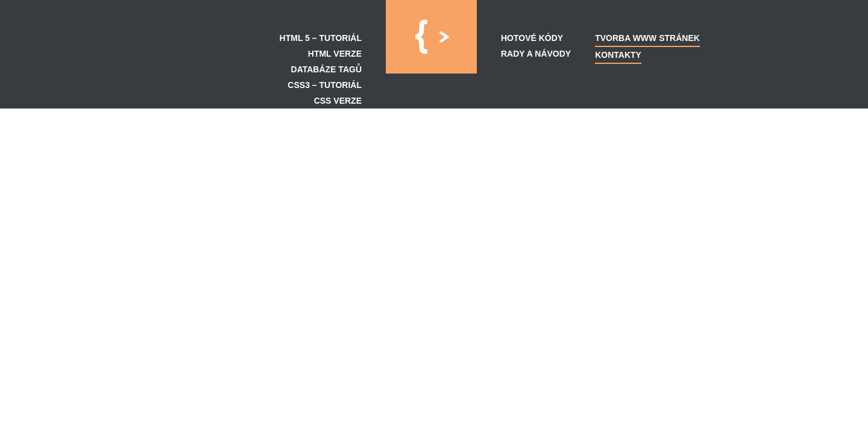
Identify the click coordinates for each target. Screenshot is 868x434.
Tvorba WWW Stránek (647, 38)
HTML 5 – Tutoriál (321, 38)
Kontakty (618, 55)
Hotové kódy (532, 38)
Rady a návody (536, 54)
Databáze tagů (326, 69)
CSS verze (338, 101)
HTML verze (335, 54)
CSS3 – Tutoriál (325, 85)
